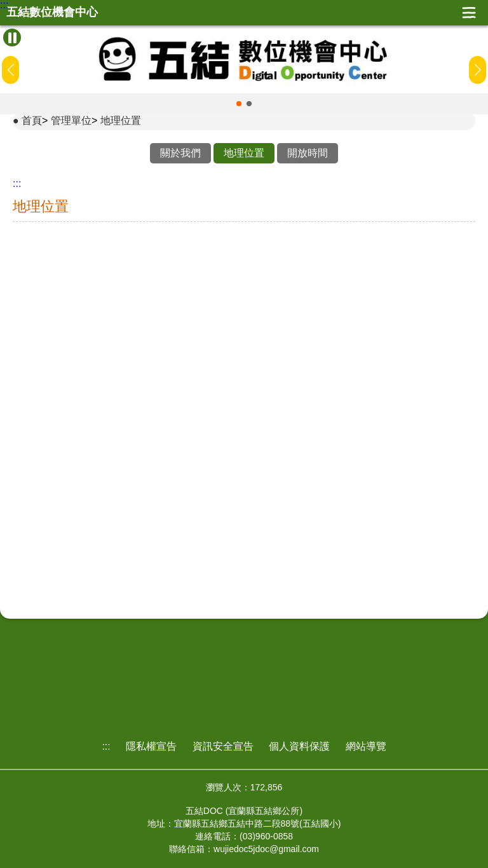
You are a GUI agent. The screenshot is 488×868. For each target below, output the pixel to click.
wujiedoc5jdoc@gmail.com (266, 849)
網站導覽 (366, 746)
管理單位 (71, 121)
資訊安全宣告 (223, 746)
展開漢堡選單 (469, 13)
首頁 (32, 121)
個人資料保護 (299, 746)
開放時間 (308, 153)
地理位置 (121, 121)
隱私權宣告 (151, 746)
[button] (239, 104)
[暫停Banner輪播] (12, 38)
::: (4, 5)
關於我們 (180, 153)
